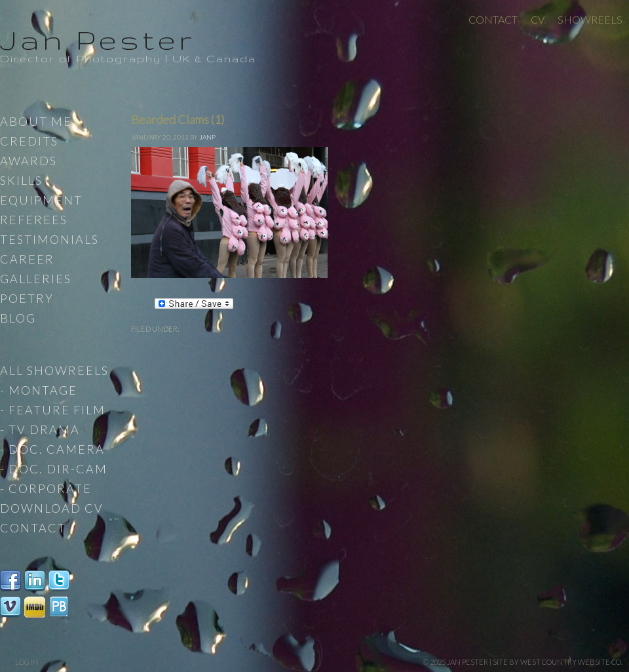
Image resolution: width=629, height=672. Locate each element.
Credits (29, 141)
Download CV (52, 508)
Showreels (590, 19)
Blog (18, 318)
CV (538, 19)
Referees (34, 220)
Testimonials (49, 239)
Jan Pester (98, 39)
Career (27, 259)
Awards (29, 161)
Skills (21, 180)
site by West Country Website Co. (558, 662)
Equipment (41, 200)
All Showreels (54, 370)
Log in (27, 662)
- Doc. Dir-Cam (54, 469)
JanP (207, 137)
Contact (493, 19)
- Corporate (46, 488)
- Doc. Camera (52, 449)
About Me (36, 121)
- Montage (39, 390)
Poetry (27, 298)
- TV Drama (40, 429)
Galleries (36, 279)
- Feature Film (53, 410)
